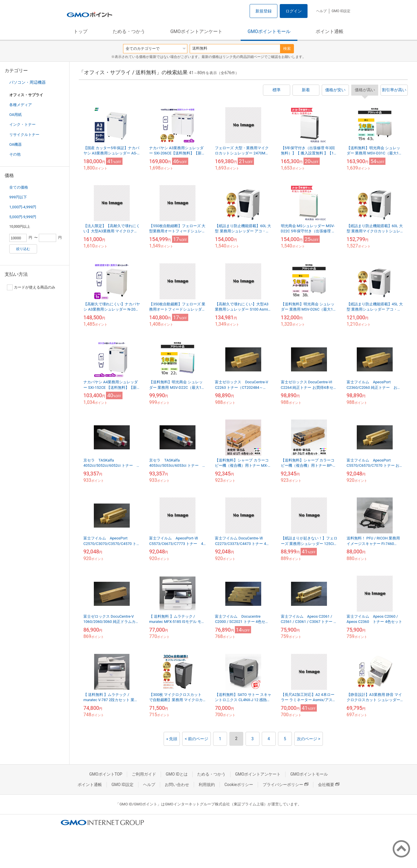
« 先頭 (172, 739)
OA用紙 (15, 115)
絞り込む (23, 249)
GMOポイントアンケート (196, 31)
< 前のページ (196, 739)
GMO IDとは (177, 774)
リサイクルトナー (24, 135)
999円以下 (18, 197)
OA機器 (15, 144)
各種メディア (21, 105)
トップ (81, 31)
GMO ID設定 (341, 11)
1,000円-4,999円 (23, 207)
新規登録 (264, 11)
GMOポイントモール (269, 31)
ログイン (294, 11)
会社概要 (329, 785)
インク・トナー (22, 124)
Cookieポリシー (239, 785)
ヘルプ (321, 11)
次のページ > (309, 739)
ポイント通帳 (330, 31)
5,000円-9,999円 (23, 217)
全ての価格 (19, 187)
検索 (287, 49)
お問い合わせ (177, 785)
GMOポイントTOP (106, 774)
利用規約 (207, 785)
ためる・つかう (129, 31)
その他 (15, 154)
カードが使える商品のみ (31, 287)
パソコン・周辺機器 (28, 82)
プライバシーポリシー (286, 785)
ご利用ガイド (144, 774)
